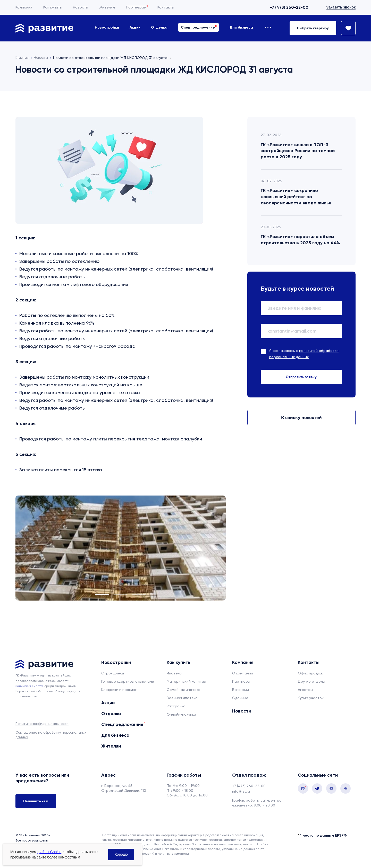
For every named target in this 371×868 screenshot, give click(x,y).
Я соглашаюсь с (304, 354)
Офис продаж (310, 673)
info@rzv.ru (241, 791)
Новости (81, 7)
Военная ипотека (182, 698)
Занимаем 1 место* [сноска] (29, 686)
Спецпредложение (198, 27)
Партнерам (136, 7)
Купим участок (311, 698)
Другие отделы (311, 681)
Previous (37, 548)
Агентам (305, 690)
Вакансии (241, 690)
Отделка (159, 27)
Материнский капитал (186, 681)
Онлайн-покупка (181, 714)
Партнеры (241, 681)
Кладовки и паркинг (119, 690)
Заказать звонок (341, 7)
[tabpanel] (121, 548)
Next (205, 548)
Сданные (240, 698)
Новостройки (107, 27)
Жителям (107, 7)
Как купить (53, 7)
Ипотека (174, 673)
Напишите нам (36, 801)
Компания (24, 7)
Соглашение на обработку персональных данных (51, 735)
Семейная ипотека (184, 690)
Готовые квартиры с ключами (128, 681)
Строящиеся (113, 673)
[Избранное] (346, 28)
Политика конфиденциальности (42, 724)
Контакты (166, 7)
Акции (135, 27)
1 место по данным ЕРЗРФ (323, 835)
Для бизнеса (241, 27)
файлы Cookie (49, 852)
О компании (243, 673)
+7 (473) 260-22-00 (289, 7)
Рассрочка (176, 706)
